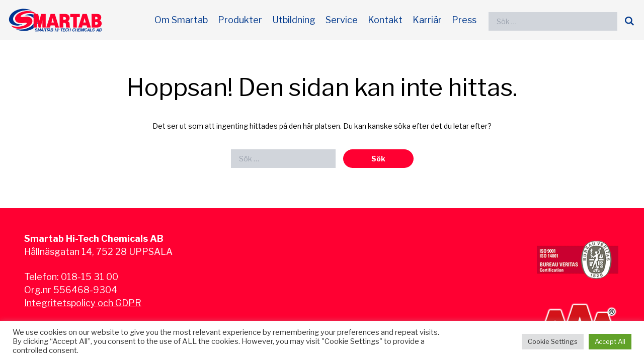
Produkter (240, 20)
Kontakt (385, 20)
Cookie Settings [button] (553, 341)
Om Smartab (181, 20)
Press (464, 20)
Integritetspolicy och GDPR (83, 303)
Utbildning (294, 20)
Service (342, 20)
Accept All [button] (610, 341)
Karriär (427, 20)
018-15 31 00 (90, 277)
